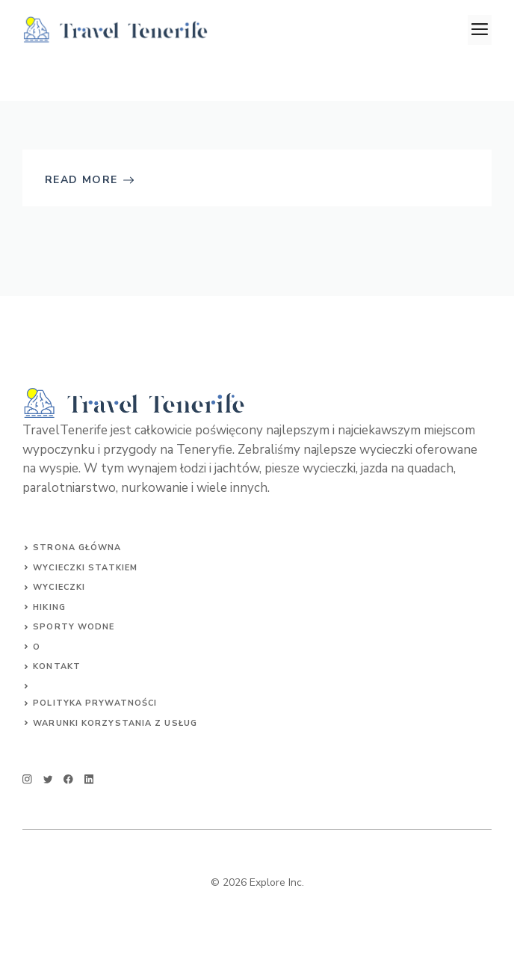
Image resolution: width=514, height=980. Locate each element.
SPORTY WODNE (74, 627)
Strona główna (77, 548)
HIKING (49, 607)
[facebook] (68, 779)
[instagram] (27, 779)
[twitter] (48, 779)
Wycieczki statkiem (85, 568)
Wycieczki (59, 587)
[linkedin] (89, 779)
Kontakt (57, 666)
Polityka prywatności (95, 703)
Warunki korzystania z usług (115, 723)
